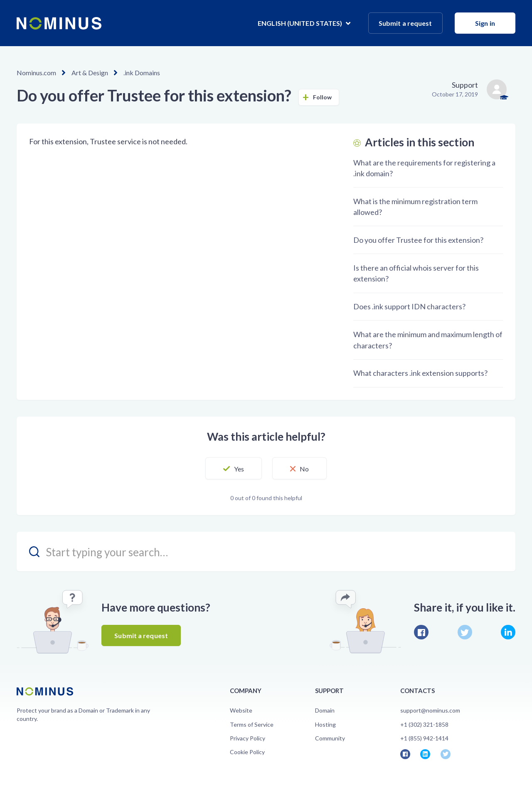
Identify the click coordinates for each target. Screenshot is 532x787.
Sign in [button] (485, 23)
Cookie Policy (247, 752)
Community (330, 738)
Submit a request (405, 23)
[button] (234, 469)
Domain (325, 710)
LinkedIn (508, 632)
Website (241, 710)
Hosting (325, 724)
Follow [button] (323, 97)
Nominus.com (36, 73)
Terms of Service (252, 724)
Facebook (421, 632)
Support (465, 85)
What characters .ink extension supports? (420, 373)
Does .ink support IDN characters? (409, 306)
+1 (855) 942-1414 (424, 738)
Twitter (465, 632)
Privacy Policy (248, 738)
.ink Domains (142, 73)
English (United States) (300, 23)
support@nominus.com (430, 710)
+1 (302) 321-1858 (424, 724)
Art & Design (90, 73)
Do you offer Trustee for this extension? (418, 240)
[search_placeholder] (266, 551)
